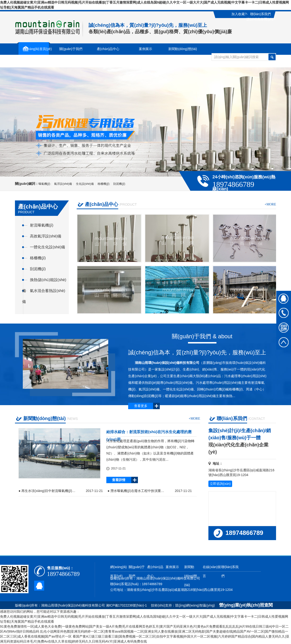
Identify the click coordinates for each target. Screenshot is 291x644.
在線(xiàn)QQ (284, 298)
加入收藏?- (239, 14)
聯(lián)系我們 (260, 14)
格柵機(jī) (103, 184)
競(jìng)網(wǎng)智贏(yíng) (195, 605)
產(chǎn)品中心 (155, 571)
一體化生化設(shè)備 (47, 247)
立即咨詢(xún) (220, 484)
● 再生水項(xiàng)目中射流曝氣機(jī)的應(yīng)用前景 (48, 491)
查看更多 (141, 406)
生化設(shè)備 (85, 184)
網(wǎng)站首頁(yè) (119, 571)
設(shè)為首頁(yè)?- (261, 19)
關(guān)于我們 (137, 571)
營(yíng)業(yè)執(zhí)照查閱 (246, 605)
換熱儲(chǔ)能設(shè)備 (44, 282)
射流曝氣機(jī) (42, 225)
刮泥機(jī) (119, 184)
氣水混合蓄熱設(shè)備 (44, 292)
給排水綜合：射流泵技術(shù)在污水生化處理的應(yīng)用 (149, 433)
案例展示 (172, 567)
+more (270, 204)
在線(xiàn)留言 (34, 61)
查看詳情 (119, 480)
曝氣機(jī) (44, 184)
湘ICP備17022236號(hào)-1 (127, 605)
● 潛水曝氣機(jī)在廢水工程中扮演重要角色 (137, 491)
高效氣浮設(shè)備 (46, 236)
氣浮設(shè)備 (63, 184)
